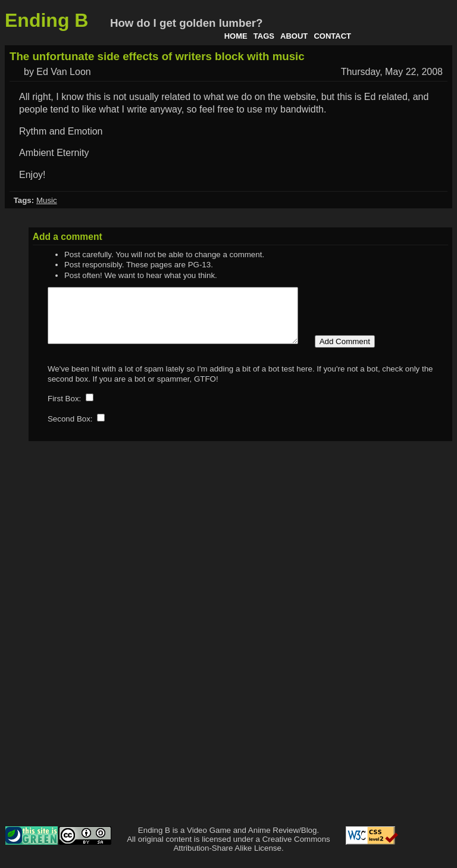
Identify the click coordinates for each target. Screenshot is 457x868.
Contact (332, 36)
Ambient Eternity (54, 153)
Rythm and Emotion (61, 131)
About (294, 36)
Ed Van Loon (63, 72)
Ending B (46, 20)
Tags (264, 36)
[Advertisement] (405, 655)
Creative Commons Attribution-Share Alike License (251, 854)
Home (236, 36)
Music (47, 200)
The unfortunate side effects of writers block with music (157, 56)
